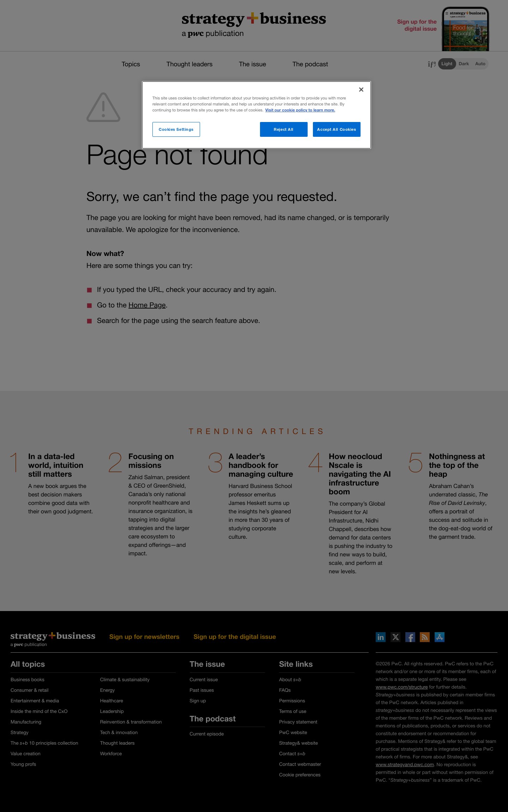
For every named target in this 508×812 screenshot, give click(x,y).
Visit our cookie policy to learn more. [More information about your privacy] (300, 110)
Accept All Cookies (337, 129)
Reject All (284, 129)
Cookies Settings (176, 129)
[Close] (361, 90)
